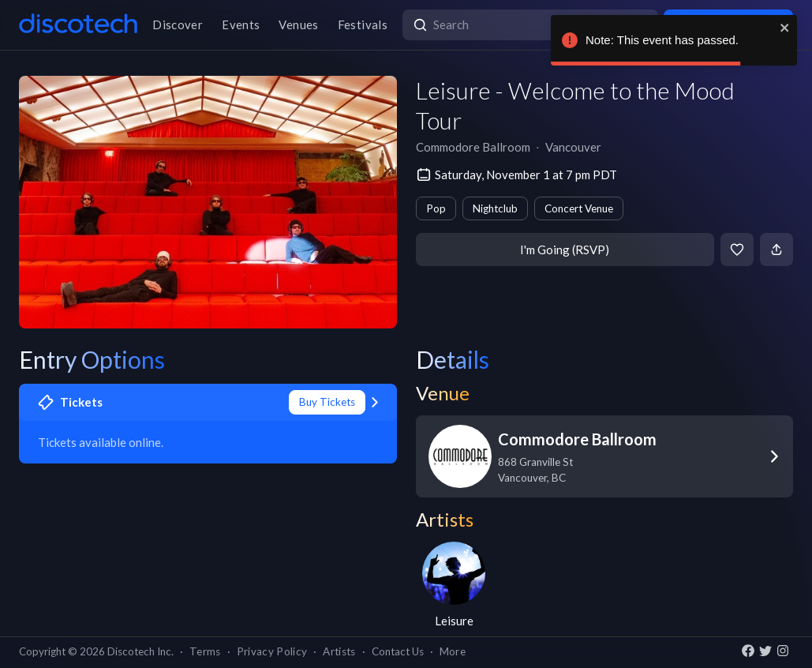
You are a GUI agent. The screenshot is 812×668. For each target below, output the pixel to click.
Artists (339, 651)
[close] (785, 28)
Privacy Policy (272, 651)
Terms (205, 651)
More (453, 651)
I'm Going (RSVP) (565, 250)
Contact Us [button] (398, 651)
